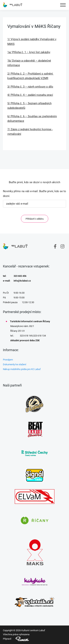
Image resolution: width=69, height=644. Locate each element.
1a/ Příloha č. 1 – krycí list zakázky (29, 52)
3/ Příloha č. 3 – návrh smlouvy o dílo (30, 87)
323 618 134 (39, 336)
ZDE (37, 340)
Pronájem (8, 360)
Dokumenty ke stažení (15, 364)
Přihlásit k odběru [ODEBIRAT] (35, 219)
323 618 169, (26, 336)
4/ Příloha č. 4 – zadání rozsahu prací (30, 95)
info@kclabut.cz (22, 281)
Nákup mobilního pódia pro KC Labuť (22, 369)
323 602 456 (20, 276)
